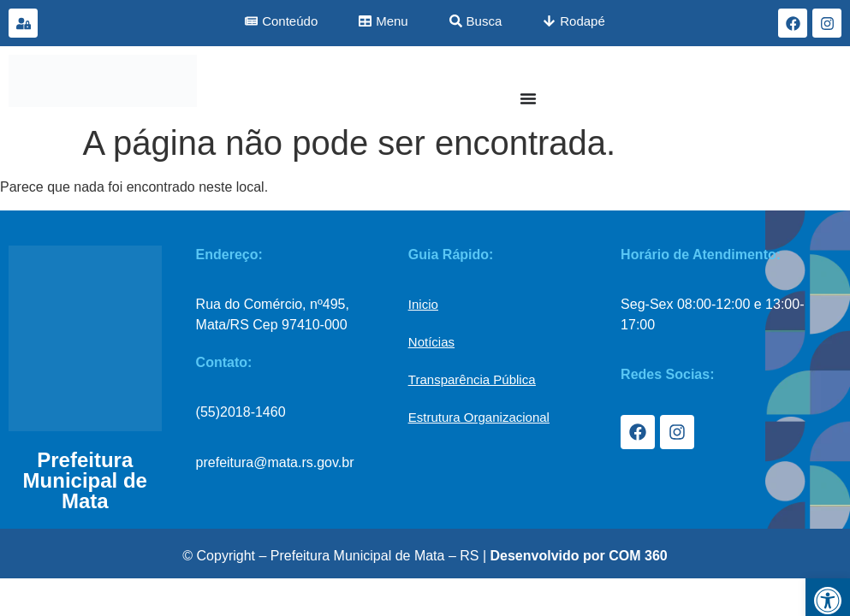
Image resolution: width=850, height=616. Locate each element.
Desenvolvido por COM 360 (579, 556)
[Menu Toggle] (528, 98)
